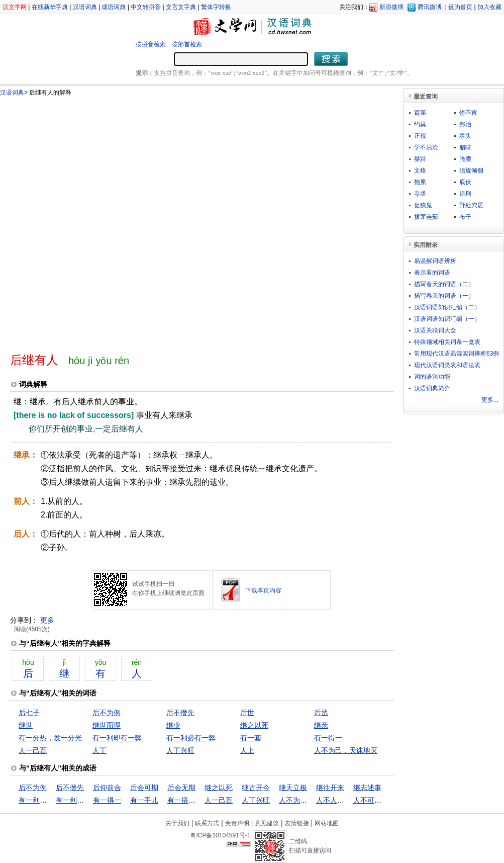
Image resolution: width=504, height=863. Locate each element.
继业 (173, 725)
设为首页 (460, 7)
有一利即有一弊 (117, 738)
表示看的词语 (432, 273)
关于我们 (177, 823)
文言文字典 (181, 7)
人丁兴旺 (180, 750)
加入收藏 (489, 7)
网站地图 (327, 823)
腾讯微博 (430, 7)
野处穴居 (471, 205)
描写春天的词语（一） (444, 296)
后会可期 (144, 788)
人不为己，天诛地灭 (346, 750)
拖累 (420, 182)
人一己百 (33, 750)
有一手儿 (144, 800)
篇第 (420, 113)
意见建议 (267, 823)
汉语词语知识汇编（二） (447, 307)
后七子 (29, 713)
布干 (465, 217)
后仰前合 (107, 788)
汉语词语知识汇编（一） (447, 319)
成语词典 (114, 7)
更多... (490, 400)
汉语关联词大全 (435, 330)
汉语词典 (85, 7)
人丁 (99, 750)
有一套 (251, 738)
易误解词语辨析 (435, 261)
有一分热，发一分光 (50, 738)
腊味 (465, 147)
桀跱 (420, 159)
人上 (247, 750)
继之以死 (254, 725)
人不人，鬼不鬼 (341, 800)
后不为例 (107, 713)
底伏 (465, 182)
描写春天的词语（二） (444, 284)
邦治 (465, 124)
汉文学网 (15, 7)
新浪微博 (391, 7)
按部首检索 (187, 44)
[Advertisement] (121, 220)
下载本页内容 (263, 590)
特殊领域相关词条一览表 (447, 342)
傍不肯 (468, 113)
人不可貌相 (371, 800)
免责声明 (237, 823)
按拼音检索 (151, 44)
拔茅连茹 (426, 217)
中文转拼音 (146, 7)
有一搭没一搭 (188, 800)
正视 (420, 136)
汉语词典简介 (432, 388)
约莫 (420, 124)
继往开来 (330, 788)
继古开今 (256, 788)
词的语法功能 (432, 377)
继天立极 (293, 788)
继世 (26, 725)
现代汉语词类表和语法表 (447, 365)
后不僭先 (180, 713)
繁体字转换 (216, 7)
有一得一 (328, 738)
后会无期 (181, 788)
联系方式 (207, 823)
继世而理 (107, 725)
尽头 (465, 136)
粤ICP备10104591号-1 (220, 835)
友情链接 (297, 823)
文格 (420, 170)
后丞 (321, 713)
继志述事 (367, 788)
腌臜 (465, 159)
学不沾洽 (426, 147)
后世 (247, 713)
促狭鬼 (423, 205)
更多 (47, 620)
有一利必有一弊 (191, 738)
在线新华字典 (50, 7)
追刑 (465, 194)
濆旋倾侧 (471, 170)
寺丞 (420, 194)
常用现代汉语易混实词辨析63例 (457, 354)
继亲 (321, 725)
